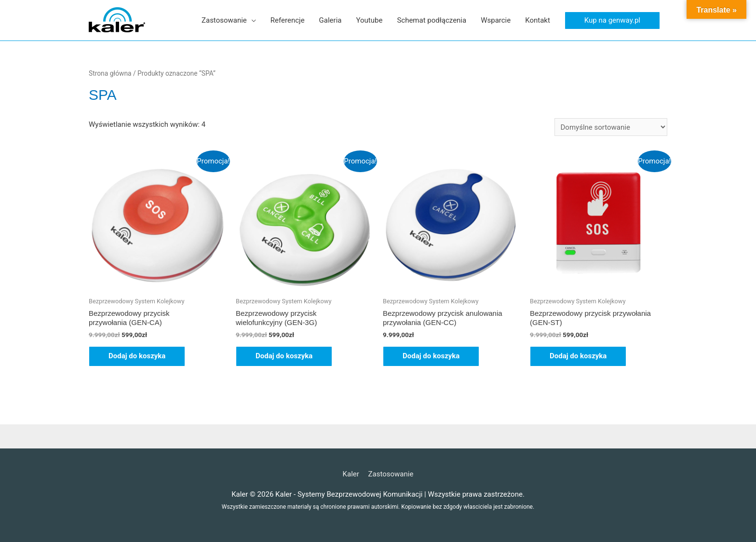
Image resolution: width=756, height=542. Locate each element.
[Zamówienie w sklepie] (611, 127)
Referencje (288, 20)
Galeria (331, 20)
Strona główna (110, 73)
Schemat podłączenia (432, 20)
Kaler (351, 474)
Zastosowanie (224, 20)
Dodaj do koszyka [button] (137, 356)
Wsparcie (496, 20)
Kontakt (538, 20)
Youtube (369, 20)
